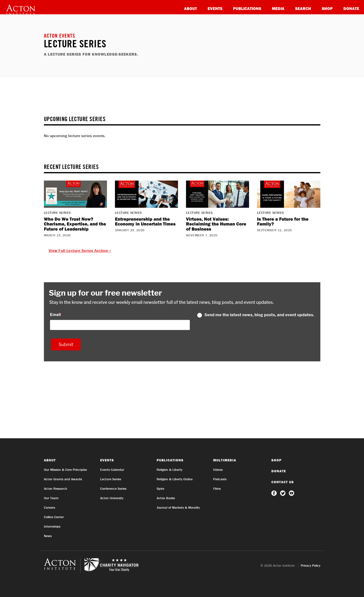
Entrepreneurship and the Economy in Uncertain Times (145, 221)
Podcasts (220, 479)
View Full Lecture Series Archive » (80, 250)
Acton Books (166, 498)
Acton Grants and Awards (63, 479)
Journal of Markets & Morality (178, 507)
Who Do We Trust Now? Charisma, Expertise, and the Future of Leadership (75, 224)
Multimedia (225, 460)
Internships (52, 526)
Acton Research (56, 489)
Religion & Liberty (170, 470)
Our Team (51, 498)
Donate (351, 8)
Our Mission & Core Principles (65, 470)
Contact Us (283, 482)
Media (278, 8)
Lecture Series (111, 479)
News (48, 536)
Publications (247, 8)
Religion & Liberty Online (175, 479)
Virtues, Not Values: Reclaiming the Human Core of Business (216, 224)
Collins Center (54, 517)
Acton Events (60, 36)
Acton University (112, 498)
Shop (327, 8)
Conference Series (113, 489)
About (190, 8)
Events (215, 8)
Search (303, 8)
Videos (218, 470)
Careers (49, 507)
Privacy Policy (311, 565)
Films (217, 489)
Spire (160, 489)
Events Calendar (112, 470)
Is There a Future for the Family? (283, 221)
